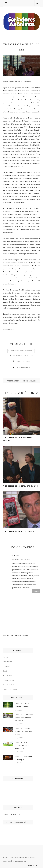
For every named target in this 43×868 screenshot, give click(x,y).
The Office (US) (25, 367)
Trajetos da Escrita (10, 689)
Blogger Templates (10, 857)
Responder (36, 591)
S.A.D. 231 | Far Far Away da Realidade (22, 705)
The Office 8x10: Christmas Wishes (18, 439)
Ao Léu (6, 657)
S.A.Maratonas (8, 680)
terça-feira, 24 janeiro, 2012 (21, 559)
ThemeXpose (29, 857)
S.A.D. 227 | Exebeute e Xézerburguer (23, 758)
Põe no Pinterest (23, 361)
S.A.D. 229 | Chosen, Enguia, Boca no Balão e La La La (23, 732)
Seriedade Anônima (10, 685)
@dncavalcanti (8, 329)
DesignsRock (8, 861)
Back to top (34, 865)
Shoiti (16, 556)
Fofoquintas (8, 662)
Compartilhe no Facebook (22, 351)
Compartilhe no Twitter (23, 356)
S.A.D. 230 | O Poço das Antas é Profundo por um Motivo (24, 718)
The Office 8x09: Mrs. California (21, 486)
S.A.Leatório (8, 676)
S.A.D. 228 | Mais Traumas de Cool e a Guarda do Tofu (22, 746)
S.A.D (5, 671)
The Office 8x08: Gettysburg (19, 531)
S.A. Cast (6, 666)
